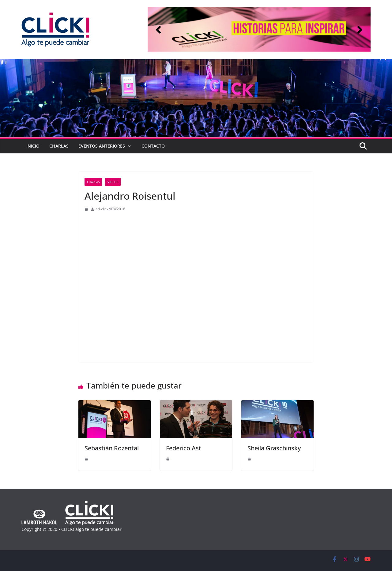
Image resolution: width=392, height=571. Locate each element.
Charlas (59, 146)
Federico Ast (184, 448)
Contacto (153, 146)
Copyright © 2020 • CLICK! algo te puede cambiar (72, 529)
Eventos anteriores (102, 146)
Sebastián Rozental (112, 448)
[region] (259, 30)
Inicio (33, 146)
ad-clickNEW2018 (110, 209)
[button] (158, 30)
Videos (113, 182)
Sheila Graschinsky (274, 448)
